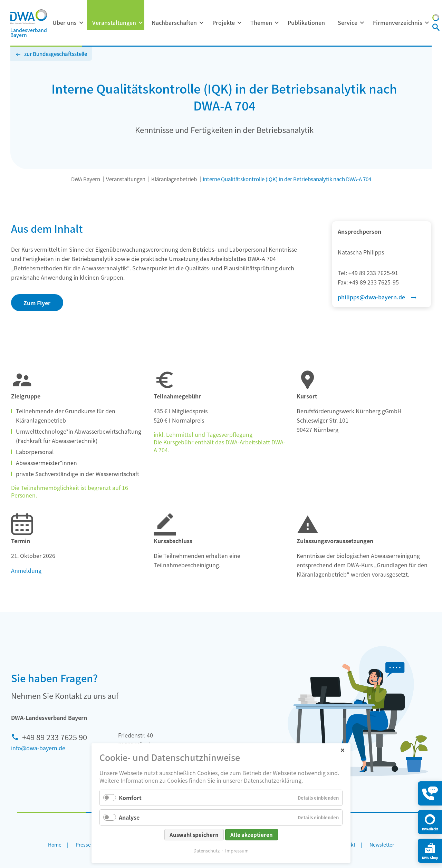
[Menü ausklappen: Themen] (277, 23)
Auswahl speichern (194, 835)
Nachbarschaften (174, 22)
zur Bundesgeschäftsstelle (56, 54)
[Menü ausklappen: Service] (362, 23)
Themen (261, 22)
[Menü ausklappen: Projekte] (239, 23)
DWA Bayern (86, 179)
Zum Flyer (37, 303)
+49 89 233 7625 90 (55, 737)
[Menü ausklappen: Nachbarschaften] (201, 23)
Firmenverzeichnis (398, 22)
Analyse (129, 817)
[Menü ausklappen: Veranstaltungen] (141, 23)
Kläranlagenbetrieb (174, 179)
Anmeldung (26, 570)
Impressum (237, 851)
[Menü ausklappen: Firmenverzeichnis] (427, 23)
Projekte (224, 22)
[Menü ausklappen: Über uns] (81, 23)
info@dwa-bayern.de (38, 748)
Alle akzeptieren (252, 835)
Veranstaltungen (114, 22)
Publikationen (306, 22)
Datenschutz (206, 851)
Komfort (130, 798)
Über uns (65, 22)
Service (348, 22)
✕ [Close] (342, 750)
